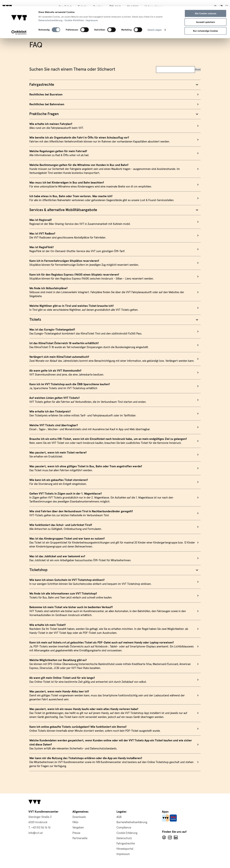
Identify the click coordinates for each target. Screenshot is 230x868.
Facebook (164, 838)
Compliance (124, 828)
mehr (115, 87)
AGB (119, 817)
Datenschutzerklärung (50, 14)
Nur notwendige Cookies (206, 25)
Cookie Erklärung (127, 833)
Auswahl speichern (206, 16)
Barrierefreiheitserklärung (132, 822)
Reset (198, 62)
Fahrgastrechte (126, 844)
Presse (76, 833)
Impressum (92, 14)
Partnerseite (80, 838)
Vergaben (78, 828)
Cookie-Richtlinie (74, 14)
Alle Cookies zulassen (206, 7)
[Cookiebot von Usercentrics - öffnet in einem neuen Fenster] (19, 26)
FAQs (75, 822)
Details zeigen (155, 24)
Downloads (79, 817)
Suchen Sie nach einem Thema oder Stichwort (72, 62)
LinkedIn (176, 838)
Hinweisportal (125, 849)
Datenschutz (124, 838)
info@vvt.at (36, 833)
